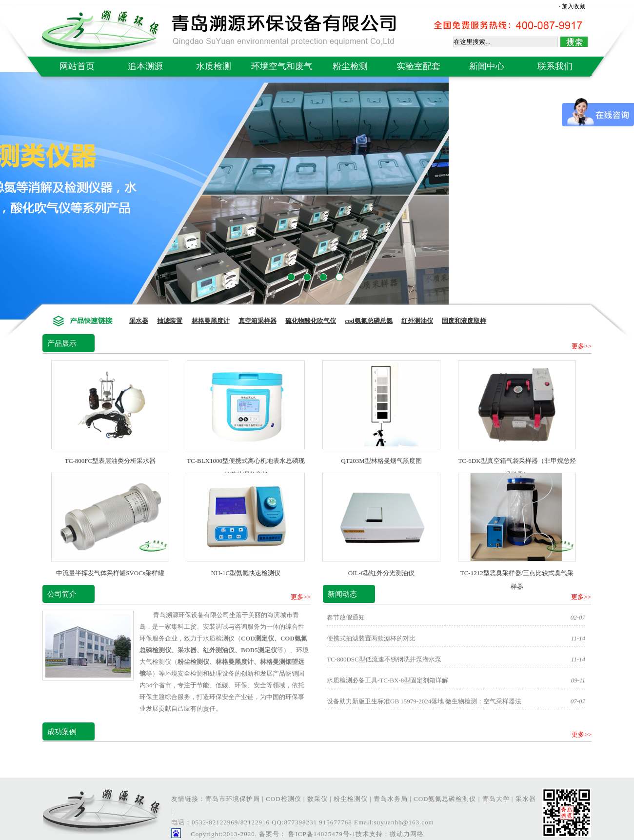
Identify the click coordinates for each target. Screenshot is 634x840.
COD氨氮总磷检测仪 (445, 799)
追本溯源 (145, 66)
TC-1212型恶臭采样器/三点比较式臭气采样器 (517, 573)
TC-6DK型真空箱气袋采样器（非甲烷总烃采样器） (517, 461)
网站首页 (77, 66)
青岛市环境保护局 (233, 799)
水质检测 (214, 66)
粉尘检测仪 (351, 799)
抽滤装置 (170, 321)
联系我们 (555, 66)
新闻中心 (487, 66)
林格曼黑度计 (211, 321)
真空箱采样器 (258, 321)
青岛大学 (496, 799)
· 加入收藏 (572, 6)
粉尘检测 (350, 66)
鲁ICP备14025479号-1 (321, 834)
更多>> (582, 346)
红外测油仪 (417, 321)
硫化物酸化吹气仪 (311, 321)
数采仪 (317, 799)
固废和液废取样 (464, 321)
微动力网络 (407, 834)
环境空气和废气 (282, 66)
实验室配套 (418, 66)
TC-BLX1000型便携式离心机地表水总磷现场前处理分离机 (246, 461)
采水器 (139, 321)
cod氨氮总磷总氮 (369, 321)
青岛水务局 (391, 799)
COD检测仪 (283, 799)
